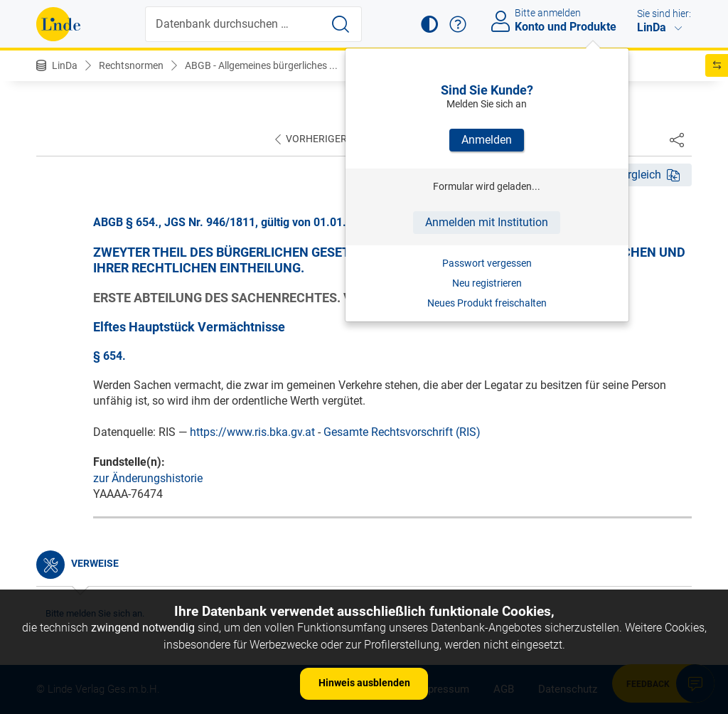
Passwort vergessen (487, 263)
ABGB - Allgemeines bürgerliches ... (261, 65)
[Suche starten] (341, 24)
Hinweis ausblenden (364, 683)
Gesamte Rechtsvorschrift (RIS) (402, 432)
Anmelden (487, 140)
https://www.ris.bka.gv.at (252, 432)
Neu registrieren (487, 283)
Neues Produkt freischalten (487, 303)
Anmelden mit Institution (487, 222)
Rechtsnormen (131, 65)
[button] (429, 24)
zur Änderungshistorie (148, 478)
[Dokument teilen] (677, 139)
